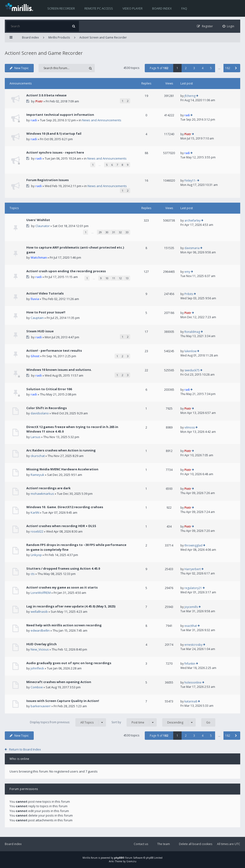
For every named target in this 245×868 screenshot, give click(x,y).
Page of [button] (159, 68)
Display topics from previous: (68, 722)
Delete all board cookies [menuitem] (196, 844)
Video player (133, 8)
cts (33, 574)
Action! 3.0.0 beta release (46, 95)
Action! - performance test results (54, 351)
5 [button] (211, 68)
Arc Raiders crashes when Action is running (61, 450)
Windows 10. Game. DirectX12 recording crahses (65, 507)
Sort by (134, 722)
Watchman (39, 257)
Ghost (35, 356)
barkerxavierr (41, 706)
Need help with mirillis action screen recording (64, 625)
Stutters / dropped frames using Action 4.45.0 (63, 568)
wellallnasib (39, 612)
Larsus (36, 437)
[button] (236, 68)
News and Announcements (102, 120)
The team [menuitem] (164, 844)
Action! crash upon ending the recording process (66, 271)
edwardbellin (40, 630)
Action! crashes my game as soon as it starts (62, 587)
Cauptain (37, 318)
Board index (162, 8)
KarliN (35, 512)
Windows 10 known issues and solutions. (59, 370)
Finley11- (190, 181)
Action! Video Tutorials (45, 293)
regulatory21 (193, 588)
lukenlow (190, 351)
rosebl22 (37, 531)
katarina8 (191, 701)
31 (114, 232)
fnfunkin (190, 664)
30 (107, 232)
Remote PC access (99, 8)
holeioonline (193, 682)
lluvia (35, 299)
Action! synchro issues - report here (55, 152)
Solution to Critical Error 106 (49, 389)
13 (127, 278)
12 (120, 278)
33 (127, 232)
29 (100, 232)
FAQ (184, 8)
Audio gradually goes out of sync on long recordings (69, 663)
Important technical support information (60, 115)
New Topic (19, 68)
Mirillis (86, 858)
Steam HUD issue (40, 331)
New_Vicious (40, 649)
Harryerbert (193, 569)
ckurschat (38, 456)
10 (107, 278)
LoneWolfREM (41, 593)
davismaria (192, 248)
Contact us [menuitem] (141, 844)
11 (114, 278)
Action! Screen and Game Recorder (103, 37)
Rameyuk (37, 475)
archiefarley (192, 220)
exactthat (191, 626)
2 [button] (186, 68)
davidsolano (40, 413)
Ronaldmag (192, 332)
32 (120, 232)
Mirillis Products (59, 37)
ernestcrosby (193, 645)
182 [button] (228, 68)
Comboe (37, 687)
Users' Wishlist (38, 220)
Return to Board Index (25, 749)
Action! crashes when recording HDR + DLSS (61, 526)
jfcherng (190, 96)
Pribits (189, 294)
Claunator (43, 226)
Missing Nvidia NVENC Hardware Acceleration (62, 469)
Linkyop (36, 555)
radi (34, 120)
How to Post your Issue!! (46, 312)
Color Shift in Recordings (47, 408)
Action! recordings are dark (48, 488)
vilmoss (190, 427)
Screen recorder (61, 8)
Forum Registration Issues (47, 180)
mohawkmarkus (42, 494)
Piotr (39, 101)
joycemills (191, 607)
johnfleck (37, 668)
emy (187, 272)
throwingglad (193, 545)
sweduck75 (192, 370)
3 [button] (194, 68)
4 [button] (203, 68)
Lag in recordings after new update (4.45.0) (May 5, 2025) (71, 606)
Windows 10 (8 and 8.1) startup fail (54, 134)
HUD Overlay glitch (42, 644)
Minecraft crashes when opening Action (59, 682)
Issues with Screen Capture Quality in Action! (63, 701)
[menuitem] (228, 26)
